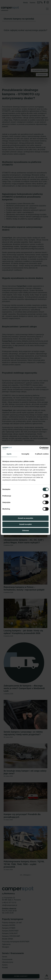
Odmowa (25, 530)
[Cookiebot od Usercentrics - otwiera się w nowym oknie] (39, 448)
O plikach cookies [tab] (42, 454)
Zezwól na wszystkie (25, 518)
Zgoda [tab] (9, 454)
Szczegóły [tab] (25, 454)
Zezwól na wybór (25, 524)
